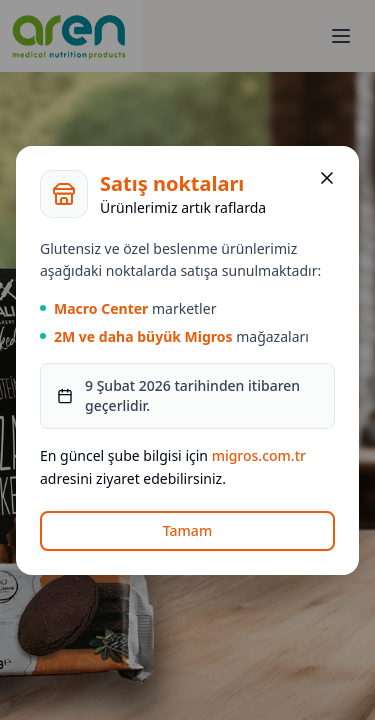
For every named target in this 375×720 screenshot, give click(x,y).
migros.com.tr (259, 455)
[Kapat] (327, 178)
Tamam (187, 530)
